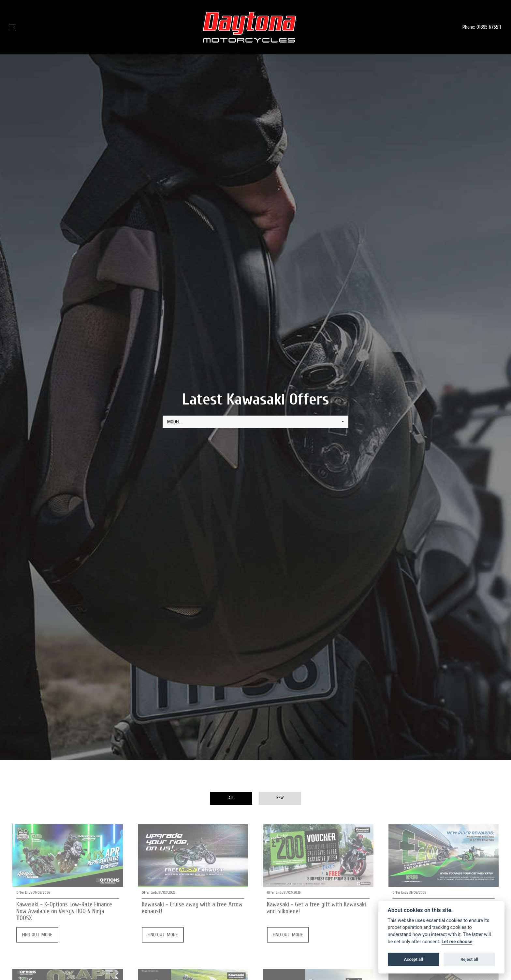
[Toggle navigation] (22, 27)
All (231, 798)
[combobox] (255, 422)
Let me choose (457, 942)
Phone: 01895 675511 (482, 27)
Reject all (469, 959)
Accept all (414, 959)
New (280, 798)
